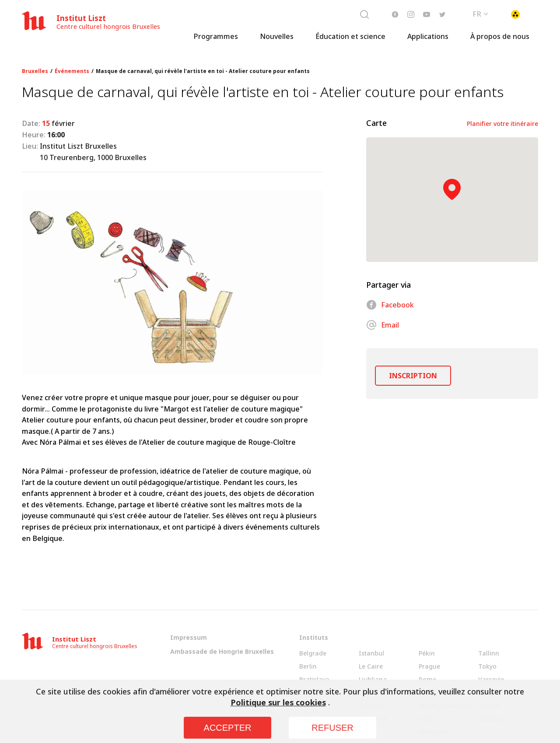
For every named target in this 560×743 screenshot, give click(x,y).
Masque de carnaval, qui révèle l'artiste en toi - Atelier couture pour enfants (203, 71)
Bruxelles (35, 71)
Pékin (427, 653)
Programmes (216, 42)
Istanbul (371, 653)
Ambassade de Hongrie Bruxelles (222, 651)
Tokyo (487, 666)
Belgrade (313, 653)
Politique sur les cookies (278, 702)
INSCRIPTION (413, 376)
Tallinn (489, 653)
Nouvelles (277, 42)
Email (383, 325)
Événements (72, 71)
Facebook (390, 305)
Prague (429, 666)
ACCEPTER (228, 728)
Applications (428, 42)
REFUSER (332, 728)
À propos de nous (500, 42)
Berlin (308, 666)
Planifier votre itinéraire (502, 124)
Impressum (189, 637)
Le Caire (371, 666)
